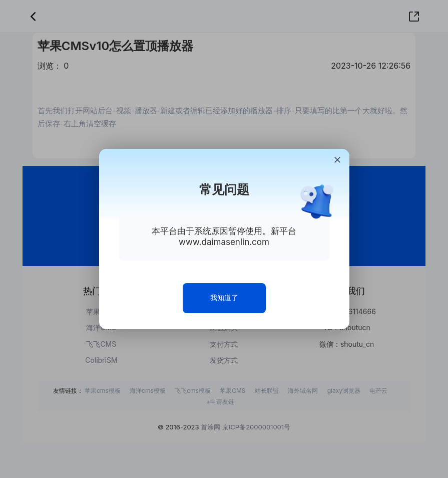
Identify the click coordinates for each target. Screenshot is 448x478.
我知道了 (224, 297)
